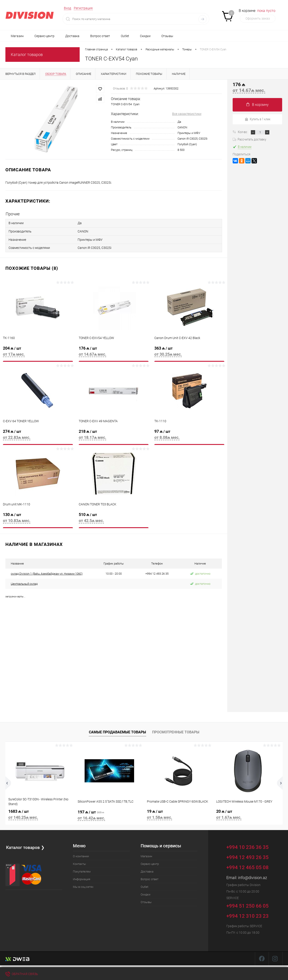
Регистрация (83, 8)
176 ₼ (114, 351)
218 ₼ (114, 434)
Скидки (145, 36)
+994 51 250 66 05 (251, 903)
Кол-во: (243, 132)
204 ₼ (38, 351)
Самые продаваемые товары (117, 730)
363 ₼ (189, 351)
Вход (67, 8)
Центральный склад (24, 581)
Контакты (79, 861)
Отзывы (167, 36)
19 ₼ (179, 813)
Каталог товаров (27, 55)
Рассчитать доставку (249, 139)
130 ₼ (38, 518)
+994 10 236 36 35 (251, 844)
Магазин (17, 36)
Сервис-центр (44, 36)
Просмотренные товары (176, 730)
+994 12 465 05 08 (247, 865)
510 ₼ (114, 518)
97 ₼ (189, 434)
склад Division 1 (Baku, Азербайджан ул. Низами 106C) (47, 571)
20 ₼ (248, 813)
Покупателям (82, 869)
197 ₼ (109, 813)
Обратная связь (22, 974)
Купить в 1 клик (258, 119)
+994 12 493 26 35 (247, 855)
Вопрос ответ (100, 36)
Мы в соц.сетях (83, 884)
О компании (81, 854)
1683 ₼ (40, 813)
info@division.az (253, 875)
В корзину (258, 105)
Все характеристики (187, 114)
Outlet (125, 36)
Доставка (72, 36)
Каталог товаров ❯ (26, 845)
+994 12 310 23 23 (247, 914)
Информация (82, 877)
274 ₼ (38, 434)
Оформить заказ (258, 18)
